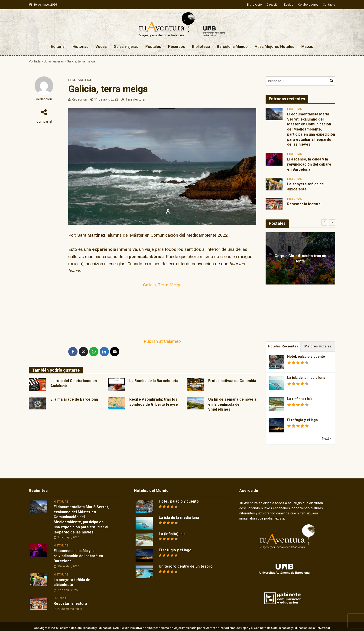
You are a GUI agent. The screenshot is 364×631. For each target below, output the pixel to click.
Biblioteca (201, 46)
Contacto (329, 5)
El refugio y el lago (302, 420)
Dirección (273, 5)
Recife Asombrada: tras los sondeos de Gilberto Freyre (154, 402)
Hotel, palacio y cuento (306, 356)
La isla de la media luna (306, 378)
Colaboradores (308, 5)
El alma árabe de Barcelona (74, 399)
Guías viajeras (126, 46)
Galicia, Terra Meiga (162, 285)
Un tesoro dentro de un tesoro (186, 566)
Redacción (44, 99)
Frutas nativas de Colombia (232, 381)
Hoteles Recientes (283, 346)
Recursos (177, 46)
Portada (35, 61)
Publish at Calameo (162, 341)
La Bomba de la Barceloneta (154, 381)
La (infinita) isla (300, 399)
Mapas (307, 46)
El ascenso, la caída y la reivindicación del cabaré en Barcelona (309, 164)
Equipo (289, 5)
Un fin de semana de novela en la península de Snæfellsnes (232, 404)
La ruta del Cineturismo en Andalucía (74, 383)
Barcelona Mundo (232, 46)
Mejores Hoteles (318, 346)
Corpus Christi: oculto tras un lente (300, 258)
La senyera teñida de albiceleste (305, 187)
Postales (153, 46)
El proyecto (254, 5)
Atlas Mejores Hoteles (275, 46)
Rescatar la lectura (304, 204)
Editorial (58, 46)
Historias (80, 46)
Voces (101, 46)
